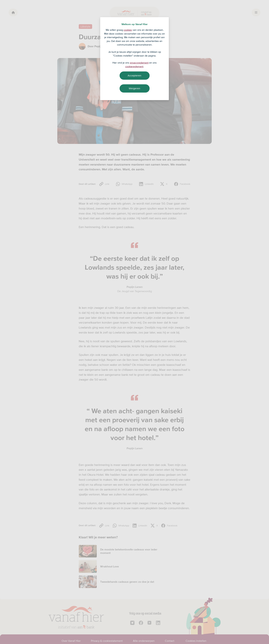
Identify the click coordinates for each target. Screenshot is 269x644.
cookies (128, 30)
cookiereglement (134, 66)
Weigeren (134, 88)
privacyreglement (139, 63)
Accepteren (134, 76)
